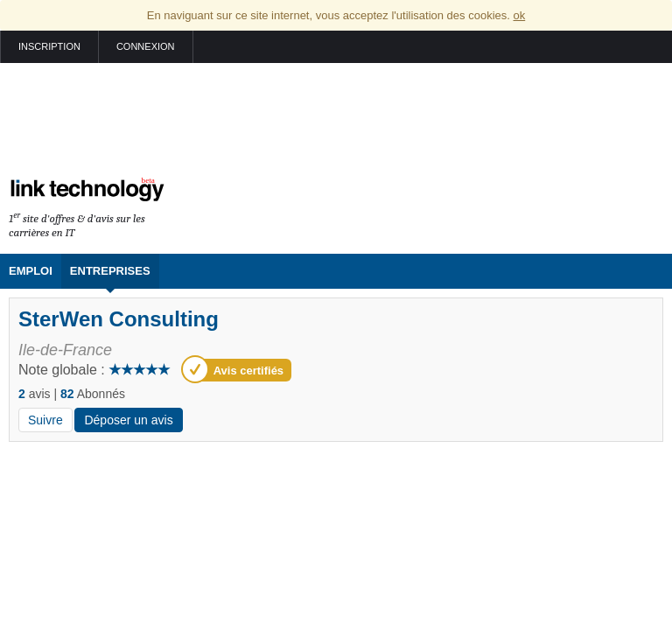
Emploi (31, 271)
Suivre (45, 420)
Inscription (49, 46)
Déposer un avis (128, 420)
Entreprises (110, 271)
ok (519, 15)
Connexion (146, 46)
